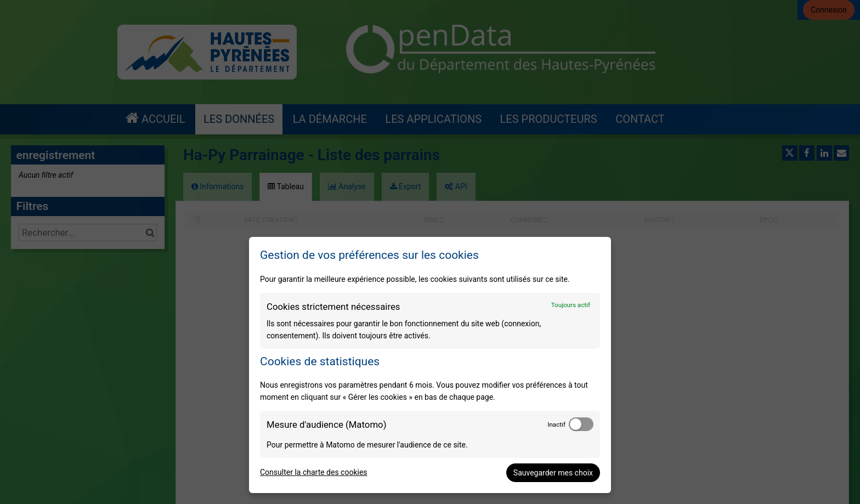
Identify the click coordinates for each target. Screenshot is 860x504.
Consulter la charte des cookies (314, 472)
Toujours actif (571, 305)
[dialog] (430, 365)
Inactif (556, 424)
